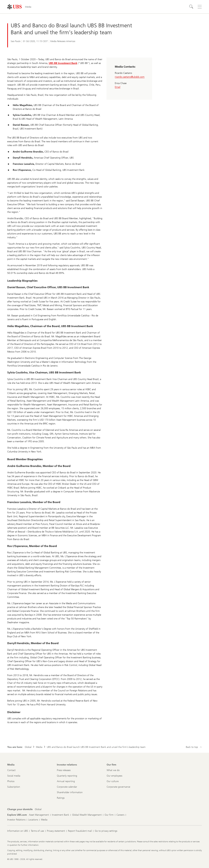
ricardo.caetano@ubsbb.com (130, 77)
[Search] (191, 7)
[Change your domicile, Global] (38, 809)
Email (118, 87)
